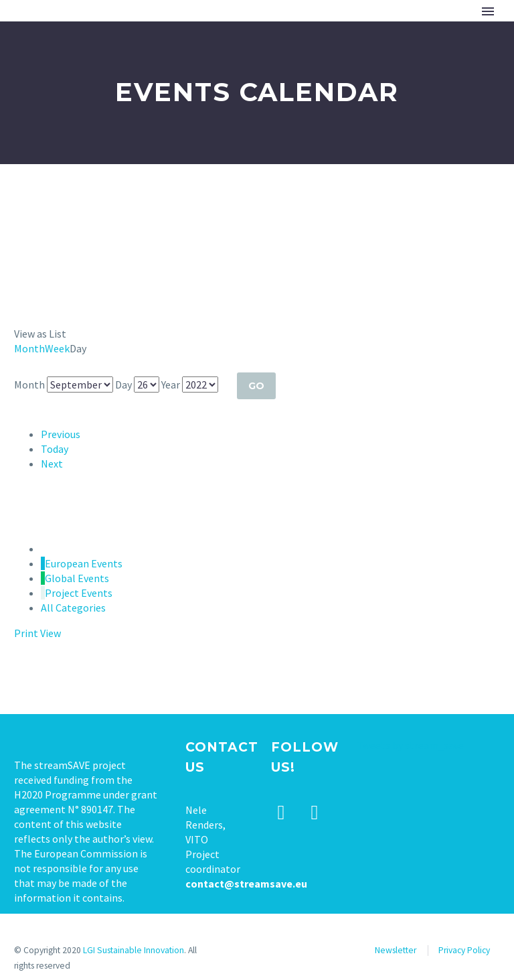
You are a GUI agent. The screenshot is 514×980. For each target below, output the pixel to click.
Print (37, 633)
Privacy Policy (464, 950)
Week (57, 348)
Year (171, 384)
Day (123, 384)
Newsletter (396, 950)
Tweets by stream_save (410, 745)
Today (55, 449)
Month (29, 348)
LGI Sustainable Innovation (134, 950)
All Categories (73, 608)
